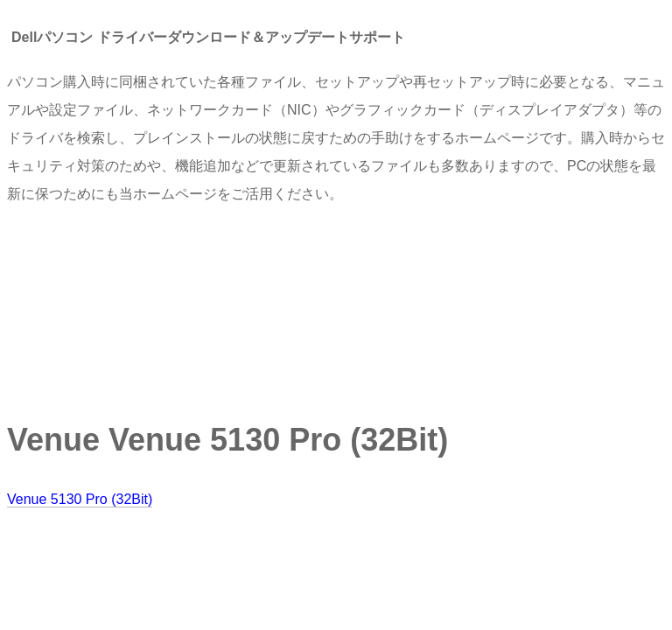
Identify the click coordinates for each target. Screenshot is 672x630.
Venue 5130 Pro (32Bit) (80, 499)
